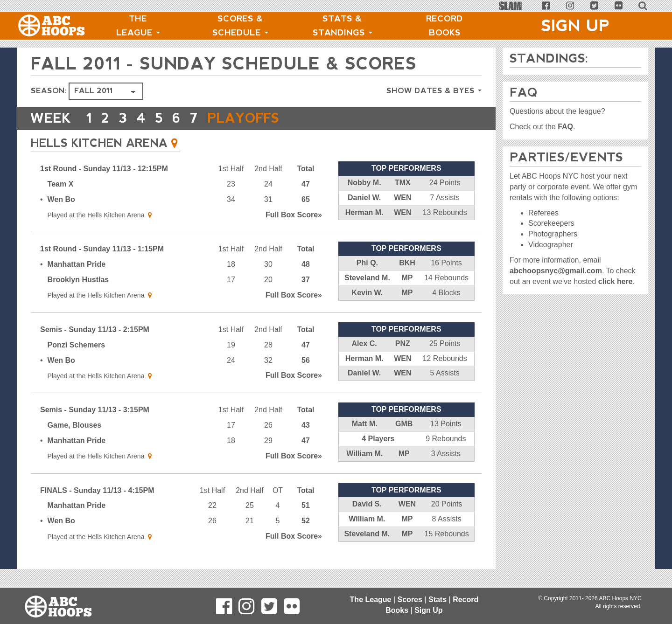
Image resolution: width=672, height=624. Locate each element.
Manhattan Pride (77, 264)
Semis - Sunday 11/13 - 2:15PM (95, 329)
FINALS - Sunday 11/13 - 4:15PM (97, 490)
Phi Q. (367, 263)
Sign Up (575, 26)
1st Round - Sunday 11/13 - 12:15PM (104, 169)
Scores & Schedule (240, 26)
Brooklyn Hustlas (78, 280)
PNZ (403, 343)
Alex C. (364, 343)
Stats (437, 600)
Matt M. (365, 424)
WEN (402, 198)
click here (616, 281)
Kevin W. (367, 293)
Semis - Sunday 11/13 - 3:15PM (95, 410)
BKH (407, 263)
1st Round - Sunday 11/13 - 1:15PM (102, 249)
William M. (364, 454)
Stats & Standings (343, 26)
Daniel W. (364, 198)
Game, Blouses (75, 425)
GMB (404, 424)
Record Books (444, 26)
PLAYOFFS (246, 118)
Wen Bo (61, 199)
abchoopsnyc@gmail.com (556, 271)
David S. (367, 504)
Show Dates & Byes (434, 91)
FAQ (565, 127)
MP (407, 278)
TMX (403, 183)
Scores (410, 600)
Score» (294, 215)
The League (138, 26)
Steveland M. (367, 278)
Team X (61, 184)
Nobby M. (364, 183)
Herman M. (364, 212)
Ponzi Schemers (77, 345)
